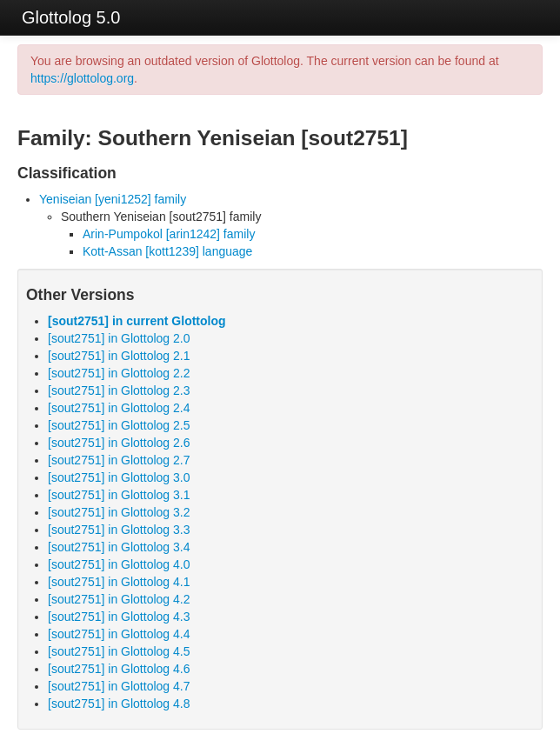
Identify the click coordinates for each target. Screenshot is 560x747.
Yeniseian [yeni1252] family (113, 199)
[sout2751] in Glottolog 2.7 (119, 460)
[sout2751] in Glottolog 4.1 (119, 582)
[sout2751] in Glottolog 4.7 (119, 686)
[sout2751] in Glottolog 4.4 (119, 634)
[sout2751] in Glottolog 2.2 (119, 373)
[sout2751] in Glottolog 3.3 (119, 530)
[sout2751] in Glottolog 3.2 (119, 512)
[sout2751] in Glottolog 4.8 (119, 704)
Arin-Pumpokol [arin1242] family (169, 234)
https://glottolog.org (82, 78)
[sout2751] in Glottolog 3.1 (119, 495)
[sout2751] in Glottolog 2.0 (119, 338)
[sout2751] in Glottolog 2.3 (119, 390)
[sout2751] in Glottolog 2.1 (119, 356)
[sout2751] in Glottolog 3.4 (119, 547)
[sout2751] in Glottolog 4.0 (119, 564)
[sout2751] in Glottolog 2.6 (119, 443)
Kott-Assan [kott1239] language (167, 251)
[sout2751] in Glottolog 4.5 (119, 651)
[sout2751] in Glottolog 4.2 (119, 599)
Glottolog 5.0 (71, 17)
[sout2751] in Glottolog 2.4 (119, 408)
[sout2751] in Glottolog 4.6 (119, 669)
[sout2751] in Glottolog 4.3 (119, 617)
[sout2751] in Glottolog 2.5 (119, 425)
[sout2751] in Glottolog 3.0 (119, 477)
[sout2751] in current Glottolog (137, 321)
